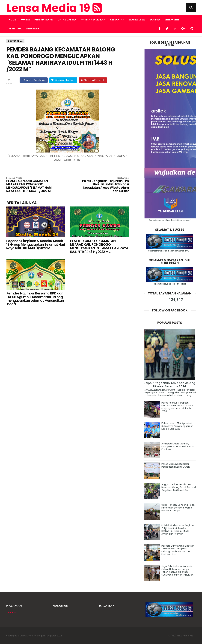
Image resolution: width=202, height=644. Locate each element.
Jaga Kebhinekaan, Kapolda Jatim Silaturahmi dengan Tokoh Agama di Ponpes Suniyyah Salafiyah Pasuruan (177, 571)
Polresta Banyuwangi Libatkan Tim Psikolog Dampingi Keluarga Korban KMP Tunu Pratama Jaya (178, 550)
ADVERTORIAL (15, 41)
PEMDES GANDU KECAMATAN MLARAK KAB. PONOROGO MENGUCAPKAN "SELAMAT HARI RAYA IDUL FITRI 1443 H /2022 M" (31, 185)
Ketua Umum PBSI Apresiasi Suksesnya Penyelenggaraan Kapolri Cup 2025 (177, 426)
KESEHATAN (117, 20)
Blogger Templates (47, 636)
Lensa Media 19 (54, 8)
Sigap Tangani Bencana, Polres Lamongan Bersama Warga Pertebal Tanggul (178, 508)
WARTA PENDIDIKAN (93, 20)
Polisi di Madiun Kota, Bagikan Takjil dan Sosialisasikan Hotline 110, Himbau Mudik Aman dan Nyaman (178, 530)
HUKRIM (25, 20)
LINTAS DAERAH (67, 20)
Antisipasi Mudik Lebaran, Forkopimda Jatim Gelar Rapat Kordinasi (178, 446)
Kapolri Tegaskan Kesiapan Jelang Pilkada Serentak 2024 (170, 385)
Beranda (12, 613)
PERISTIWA (15, 29)
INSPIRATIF (33, 29)
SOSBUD (155, 20)
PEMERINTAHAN (44, 20)
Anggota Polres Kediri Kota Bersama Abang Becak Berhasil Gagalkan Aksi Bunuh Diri (179, 487)
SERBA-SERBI (172, 20)
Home (12, 20)
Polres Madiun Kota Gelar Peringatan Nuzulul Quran (176, 465)
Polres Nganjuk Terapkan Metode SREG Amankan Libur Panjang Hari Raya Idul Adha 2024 (177, 407)
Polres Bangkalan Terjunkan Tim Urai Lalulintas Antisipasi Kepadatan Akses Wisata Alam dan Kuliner (104, 185)
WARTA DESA (137, 20)
